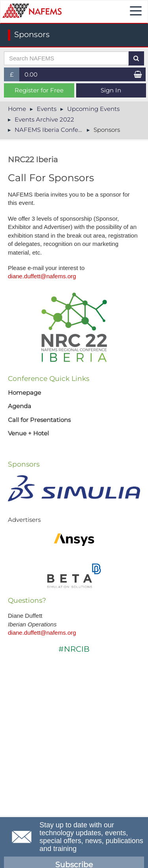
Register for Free (39, 90)
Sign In (111, 90)
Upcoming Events (93, 109)
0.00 (31, 74)
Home (17, 109)
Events (47, 109)
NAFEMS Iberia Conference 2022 (63, 130)
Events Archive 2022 (44, 119)
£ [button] (15, 76)
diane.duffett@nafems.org (42, 276)
